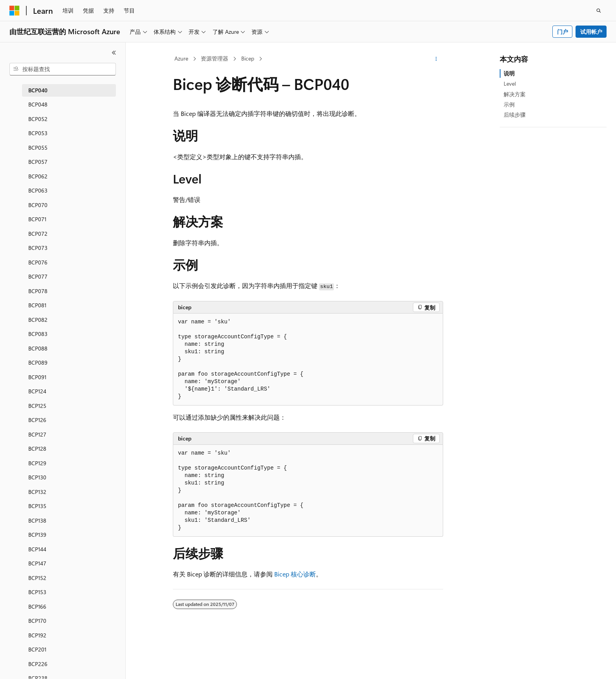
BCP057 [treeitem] (38, 162)
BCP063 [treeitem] (38, 190)
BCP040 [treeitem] (38, 90)
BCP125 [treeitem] (37, 406)
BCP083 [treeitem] (38, 334)
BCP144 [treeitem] (37, 549)
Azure (181, 58)
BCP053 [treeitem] (38, 133)
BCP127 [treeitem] (37, 434)
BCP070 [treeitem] (38, 205)
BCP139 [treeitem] (37, 535)
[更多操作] (436, 59)
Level (510, 83)
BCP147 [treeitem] (37, 563)
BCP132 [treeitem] (37, 492)
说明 (509, 73)
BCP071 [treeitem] (37, 219)
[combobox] (63, 69)
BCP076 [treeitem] (38, 262)
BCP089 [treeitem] (38, 362)
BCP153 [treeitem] (37, 592)
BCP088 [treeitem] (38, 348)
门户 (563, 32)
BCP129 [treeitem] (37, 463)
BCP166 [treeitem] (37, 607)
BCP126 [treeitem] (37, 420)
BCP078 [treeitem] (38, 291)
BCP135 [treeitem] (37, 506)
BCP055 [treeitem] (38, 148)
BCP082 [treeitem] (38, 320)
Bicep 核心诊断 (295, 574)
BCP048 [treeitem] (38, 104)
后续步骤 (515, 115)
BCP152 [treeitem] (37, 578)
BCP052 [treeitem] (38, 119)
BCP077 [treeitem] (38, 276)
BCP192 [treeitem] (37, 635)
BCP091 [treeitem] (37, 377)
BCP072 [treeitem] (38, 234)
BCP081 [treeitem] (37, 305)
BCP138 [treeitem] (37, 520)
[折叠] (114, 53)
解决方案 (515, 94)
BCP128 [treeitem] (37, 449)
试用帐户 (591, 32)
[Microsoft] (15, 11)
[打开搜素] (599, 11)
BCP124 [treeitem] (37, 391)
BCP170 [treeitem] (37, 621)
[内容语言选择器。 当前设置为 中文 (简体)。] (31, 666)
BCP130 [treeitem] (37, 477)
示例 (509, 104)
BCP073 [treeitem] (38, 248)
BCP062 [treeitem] (38, 176)
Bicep (248, 58)
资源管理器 (214, 58)
